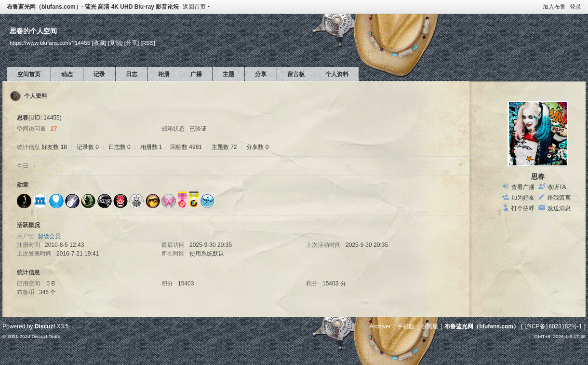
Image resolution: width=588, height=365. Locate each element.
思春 (538, 176)
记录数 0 (88, 147)
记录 (99, 74)
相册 (164, 74)
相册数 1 (151, 147)
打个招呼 (523, 208)
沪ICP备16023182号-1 (553, 326)
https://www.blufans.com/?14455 (50, 43)
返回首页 (194, 7)
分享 (261, 74)
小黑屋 (429, 326)
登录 (575, 7)
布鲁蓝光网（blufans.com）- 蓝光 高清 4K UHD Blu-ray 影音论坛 (93, 7)
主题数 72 (224, 147)
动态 (67, 74)
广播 (196, 74)
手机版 (406, 326)
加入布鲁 (554, 7)
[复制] (115, 43)
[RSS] (147, 43)
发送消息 (559, 208)
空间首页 (29, 74)
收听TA (557, 187)
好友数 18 (54, 147)
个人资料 (337, 74)
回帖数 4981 (186, 147)
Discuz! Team (46, 336)
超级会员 (49, 236)
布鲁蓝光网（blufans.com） (482, 326)
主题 (228, 74)
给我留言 (559, 198)
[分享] (132, 43)
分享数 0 (257, 147)
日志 (132, 74)
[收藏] (99, 43)
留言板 (296, 74)
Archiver (380, 326)
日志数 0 (120, 147)
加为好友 (523, 198)
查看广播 (523, 187)
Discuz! (45, 326)
